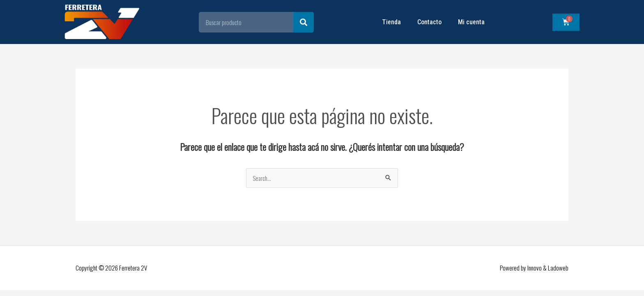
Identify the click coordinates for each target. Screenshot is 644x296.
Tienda (391, 22)
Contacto (429, 22)
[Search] (304, 22)
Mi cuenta (471, 22)
